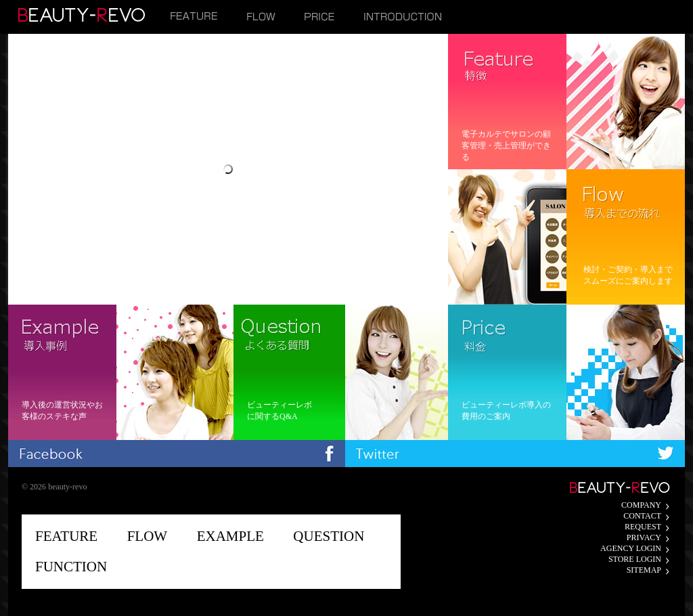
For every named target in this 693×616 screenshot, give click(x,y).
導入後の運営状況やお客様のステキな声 (62, 411)
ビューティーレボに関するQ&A (280, 411)
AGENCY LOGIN (631, 548)
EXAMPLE (230, 536)
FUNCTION (71, 567)
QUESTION (329, 536)
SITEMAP (644, 570)
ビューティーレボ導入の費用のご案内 (506, 411)
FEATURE (66, 536)
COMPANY (641, 505)
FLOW (148, 536)
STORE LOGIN (635, 559)
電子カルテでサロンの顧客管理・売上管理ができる (506, 146)
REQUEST (643, 527)
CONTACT (642, 516)
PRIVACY (644, 537)
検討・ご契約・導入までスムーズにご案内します (628, 275)
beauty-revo (67, 487)
